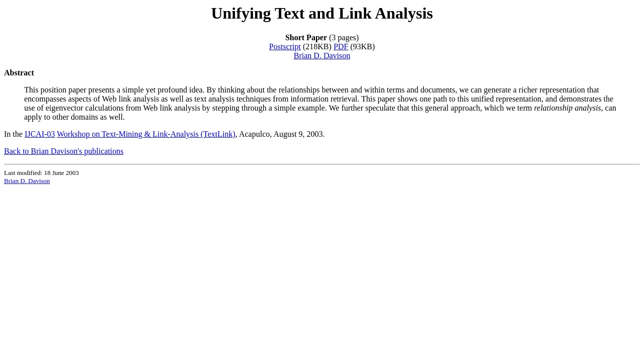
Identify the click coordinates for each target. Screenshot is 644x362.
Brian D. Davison (322, 56)
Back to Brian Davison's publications (64, 151)
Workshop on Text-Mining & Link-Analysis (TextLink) (146, 134)
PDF (341, 47)
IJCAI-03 (40, 134)
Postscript (285, 47)
